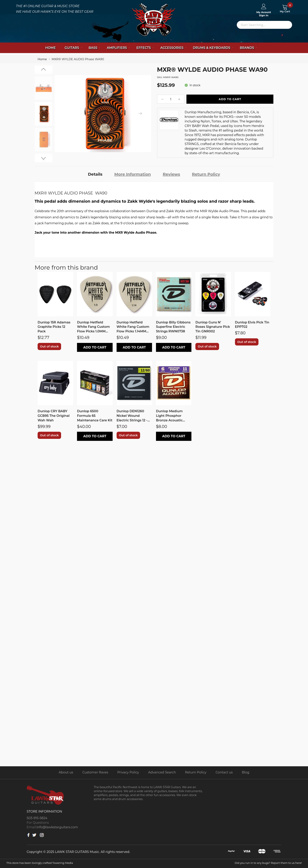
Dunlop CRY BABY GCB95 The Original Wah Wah (54, 416)
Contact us (224, 772)
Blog (246, 772)
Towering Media (63, 863)
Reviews (171, 174)
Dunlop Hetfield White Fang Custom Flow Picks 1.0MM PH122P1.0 (93, 327)
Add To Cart (230, 99)
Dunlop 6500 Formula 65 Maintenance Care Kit (95, 416)
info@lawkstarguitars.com (57, 827)
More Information (133, 174)
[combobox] (264, 25)
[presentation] (140, 114)
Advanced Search (162, 772)
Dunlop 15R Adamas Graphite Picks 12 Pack (54, 327)
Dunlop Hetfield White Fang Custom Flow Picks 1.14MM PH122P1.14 (133, 327)
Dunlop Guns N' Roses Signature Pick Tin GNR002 (213, 327)
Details (95, 174)
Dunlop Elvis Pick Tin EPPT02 (252, 325)
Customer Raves (95, 772)
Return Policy (206, 174)
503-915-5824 (37, 818)
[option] (44, 114)
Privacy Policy (128, 772)
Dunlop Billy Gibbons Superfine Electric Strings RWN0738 (173, 327)
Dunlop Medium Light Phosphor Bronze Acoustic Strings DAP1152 (169, 416)
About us (66, 772)
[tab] (95, 174)
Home (51, 48)
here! (299, 863)
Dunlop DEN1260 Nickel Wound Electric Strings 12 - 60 (132, 416)
